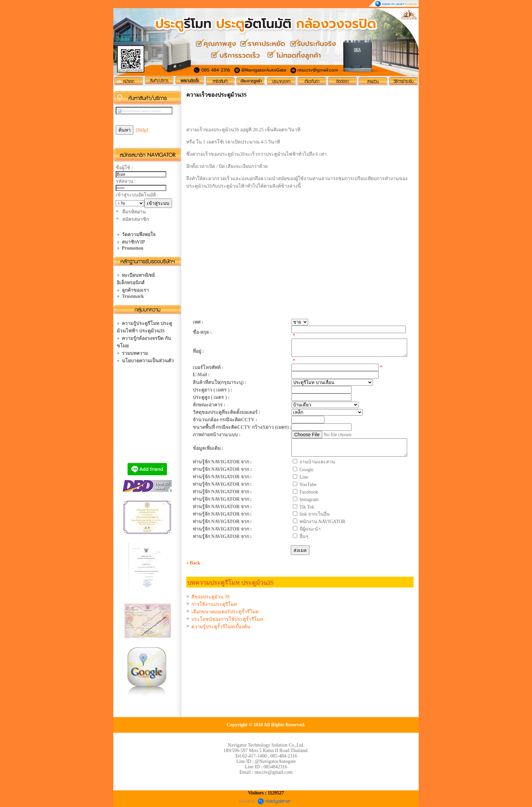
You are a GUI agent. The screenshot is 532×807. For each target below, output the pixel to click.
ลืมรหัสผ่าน (134, 212)
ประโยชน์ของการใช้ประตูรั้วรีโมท (227, 619)
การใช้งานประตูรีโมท (214, 604)
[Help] (142, 130)
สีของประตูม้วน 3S (211, 597)
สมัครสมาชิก (136, 219)
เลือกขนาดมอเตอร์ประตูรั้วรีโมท (225, 612)
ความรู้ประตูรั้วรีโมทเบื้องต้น (221, 627)
